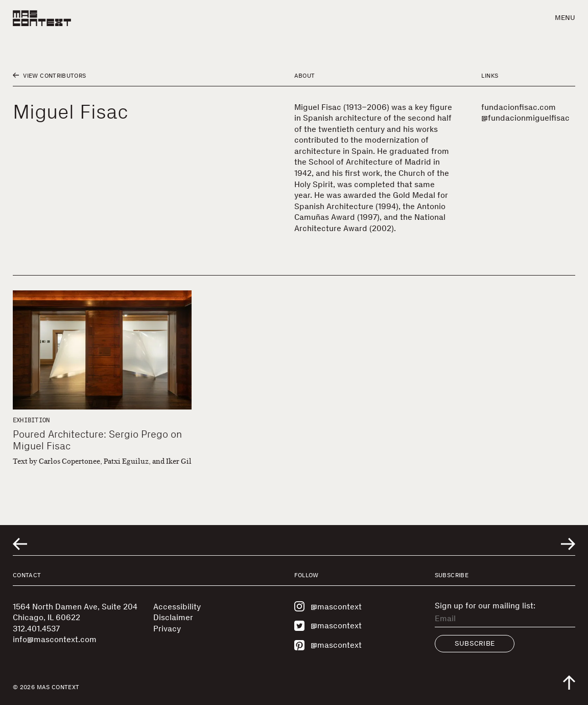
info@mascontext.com (55, 639)
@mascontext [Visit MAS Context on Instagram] (328, 606)
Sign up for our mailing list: (485, 606)
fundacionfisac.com (519, 107)
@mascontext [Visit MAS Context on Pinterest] (328, 645)
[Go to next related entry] (568, 544)
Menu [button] (565, 18)
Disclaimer (173, 617)
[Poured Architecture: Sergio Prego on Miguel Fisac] (102, 350)
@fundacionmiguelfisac (525, 118)
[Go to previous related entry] (20, 544)
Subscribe (475, 643)
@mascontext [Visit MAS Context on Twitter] (328, 626)
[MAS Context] (42, 18)
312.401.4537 (36, 629)
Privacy (167, 629)
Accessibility (177, 607)
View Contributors (49, 76)
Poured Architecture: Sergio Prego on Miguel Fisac (97, 440)
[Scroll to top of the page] (569, 683)
